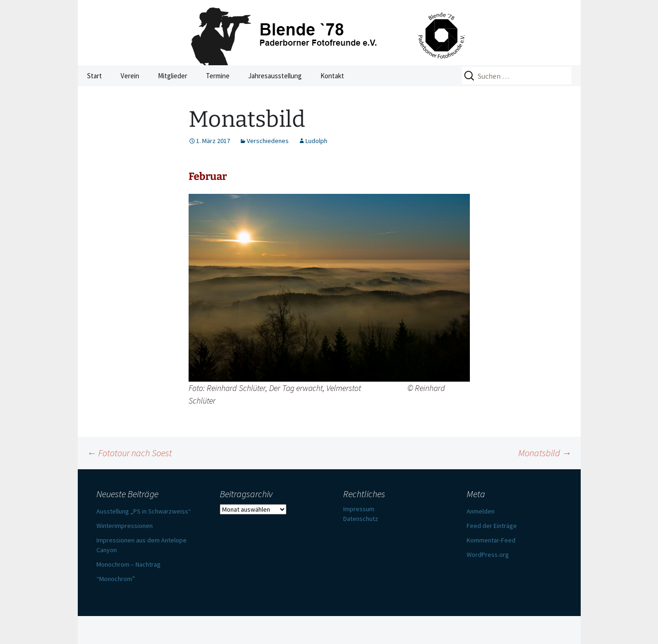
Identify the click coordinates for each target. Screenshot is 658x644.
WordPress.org (488, 555)
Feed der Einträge (492, 526)
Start (95, 76)
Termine (218, 76)
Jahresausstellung (275, 76)
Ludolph (316, 141)
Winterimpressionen (125, 526)
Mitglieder (173, 76)
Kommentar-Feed (491, 540)
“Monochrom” (116, 579)
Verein (130, 76)
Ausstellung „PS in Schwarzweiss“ (144, 511)
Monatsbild (545, 453)
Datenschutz (361, 519)
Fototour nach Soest (129, 453)
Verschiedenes (268, 141)
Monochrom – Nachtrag (129, 564)
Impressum (359, 509)
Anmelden (481, 511)
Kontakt (332, 76)
